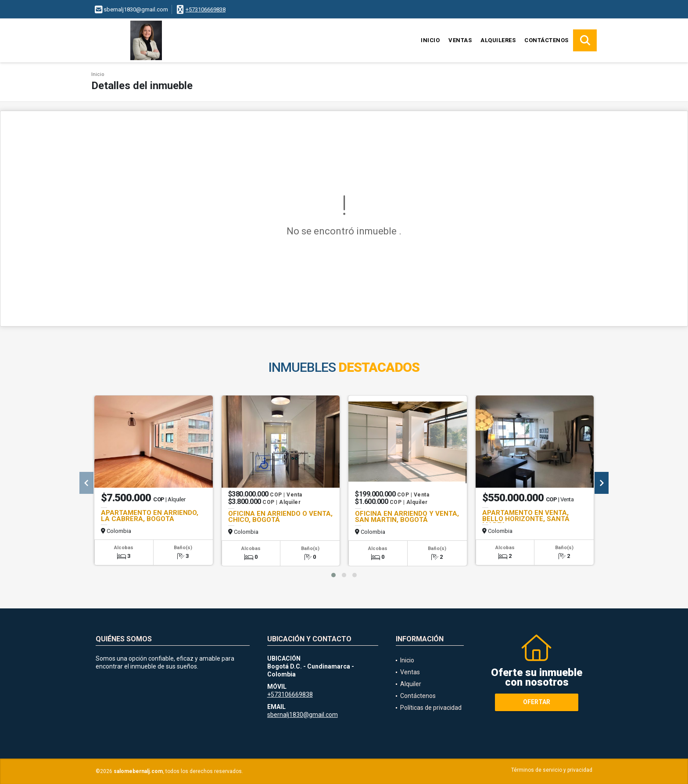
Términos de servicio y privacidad (552, 770)
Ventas (460, 40)
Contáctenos (546, 40)
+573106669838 (206, 9)
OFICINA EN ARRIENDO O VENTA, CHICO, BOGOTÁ (280, 517)
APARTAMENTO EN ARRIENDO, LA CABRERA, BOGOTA (150, 516)
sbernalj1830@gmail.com (303, 715)
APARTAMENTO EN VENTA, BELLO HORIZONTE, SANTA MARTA (526, 519)
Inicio (430, 40)
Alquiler (411, 684)
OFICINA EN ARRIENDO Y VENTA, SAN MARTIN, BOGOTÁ (407, 517)
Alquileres (498, 40)
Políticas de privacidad (431, 708)
